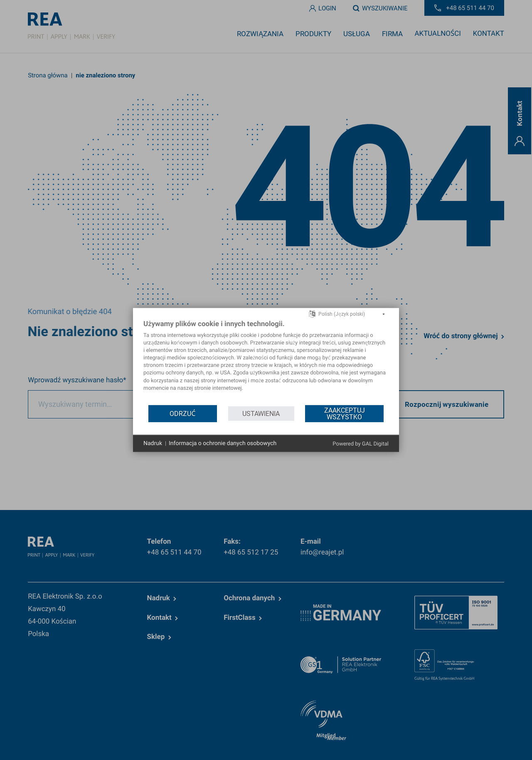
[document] (266, 362)
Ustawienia (261, 413)
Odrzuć (182, 413)
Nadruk (153, 443)
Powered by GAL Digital (361, 444)
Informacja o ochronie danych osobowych (223, 443)
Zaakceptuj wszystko (345, 413)
